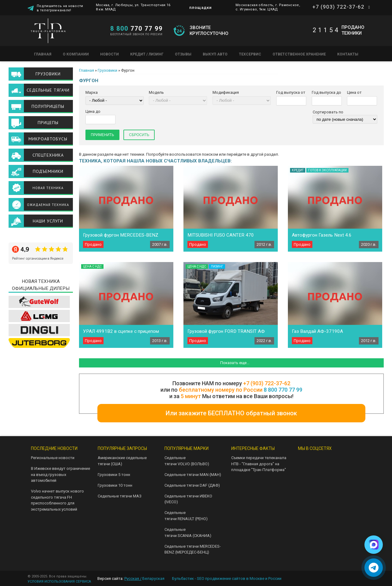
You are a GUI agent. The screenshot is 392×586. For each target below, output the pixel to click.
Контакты (348, 54)
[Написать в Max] (374, 545)
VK (303, 460)
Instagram (303, 475)
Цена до (93, 111)
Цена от (354, 92)
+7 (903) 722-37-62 (338, 7)
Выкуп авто (215, 54)
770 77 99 (136, 29)
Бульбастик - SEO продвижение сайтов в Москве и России (227, 578)
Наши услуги (48, 221)
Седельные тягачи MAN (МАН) (193, 475)
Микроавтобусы (48, 139)
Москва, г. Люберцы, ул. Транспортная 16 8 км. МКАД (133, 7)
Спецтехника (48, 155)
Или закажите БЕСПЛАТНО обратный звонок (231, 413)
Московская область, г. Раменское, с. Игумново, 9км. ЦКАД (268, 7)
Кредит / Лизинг (147, 54)
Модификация (226, 92)
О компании (76, 54)
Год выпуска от (291, 92)
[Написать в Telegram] (374, 568)
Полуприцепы (48, 106)
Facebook (323, 475)
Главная (43, 54)
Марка (92, 92)
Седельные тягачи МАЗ (120, 496)
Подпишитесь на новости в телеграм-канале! (60, 8)
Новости (109, 54)
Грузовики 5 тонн (114, 475)
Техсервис (250, 54)
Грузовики (107, 70)
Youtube (343, 460)
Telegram (323, 460)
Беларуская (153, 578)
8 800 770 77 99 (283, 390)
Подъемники (48, 171)
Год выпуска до (326, 92)
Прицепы (48, 123)
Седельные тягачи (48, 90)
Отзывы (183, 54)
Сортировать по (328, 112)
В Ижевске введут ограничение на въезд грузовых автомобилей (60, 474)
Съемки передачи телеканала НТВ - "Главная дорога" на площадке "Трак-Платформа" (259, 464)
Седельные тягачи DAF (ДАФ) (192, 485)
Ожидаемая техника (48, 205)
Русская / (133, 578)
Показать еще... (235, 363)
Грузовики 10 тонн (115, 485)
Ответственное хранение (299, 54)
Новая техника (48, 188)
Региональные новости (53, 458)
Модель (156, 92)
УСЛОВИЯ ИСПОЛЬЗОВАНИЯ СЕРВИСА (59, 582)
